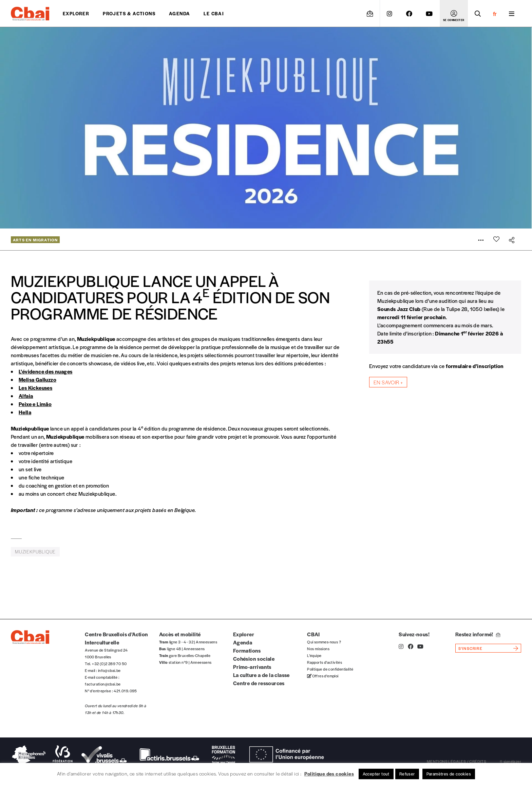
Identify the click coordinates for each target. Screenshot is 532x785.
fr (495, 14)
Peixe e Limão (35, 404)
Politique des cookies (329, 773)
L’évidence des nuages (45, 371)
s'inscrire (470, 648)
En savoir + (388, 382)
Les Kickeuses (35, 388)
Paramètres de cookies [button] (449, 774)
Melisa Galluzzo (37, 379)
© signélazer (510, 761)
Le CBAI (214, 13)
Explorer (76, 13)
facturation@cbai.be (103, 684)
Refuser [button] (407, 774)
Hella (25, 412)
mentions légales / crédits (457, 761)
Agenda (179, 13)
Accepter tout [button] (376, 774)
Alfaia (26, 396)
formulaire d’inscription (475, 366)
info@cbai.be (109, 670)
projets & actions (129, 13)
